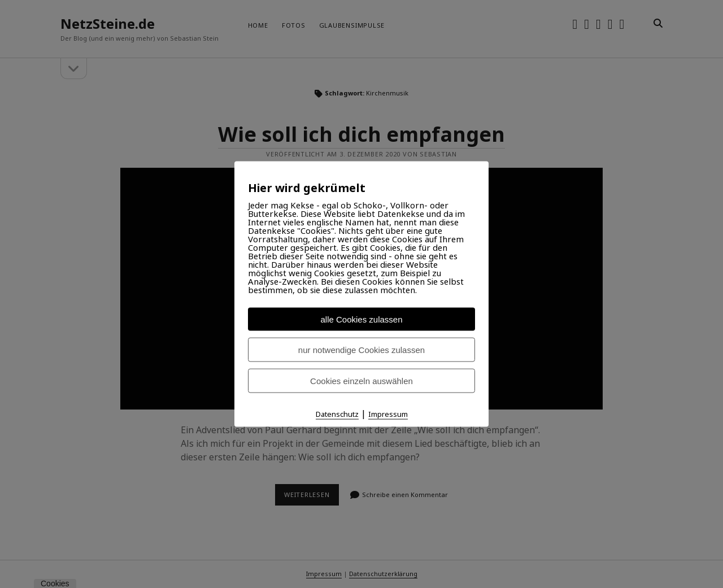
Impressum (388, 414)
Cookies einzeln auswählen (361, 381)
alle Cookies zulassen (361, 319)
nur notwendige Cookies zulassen (361, 350)
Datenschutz (337, 414)
